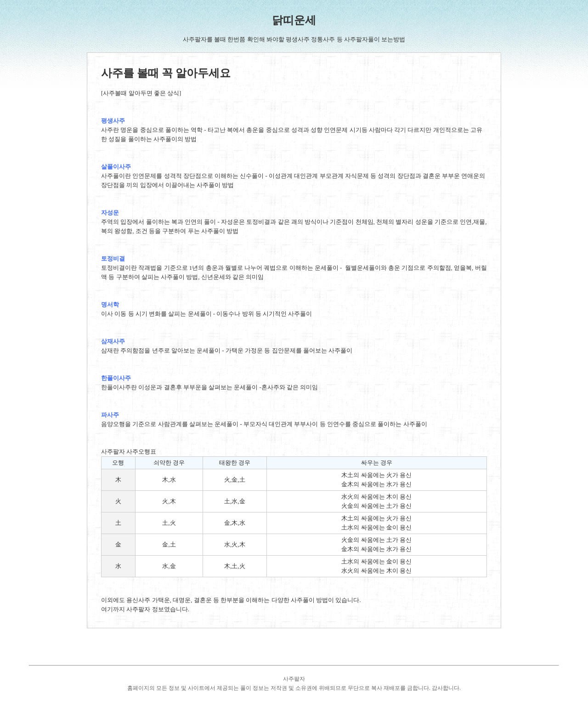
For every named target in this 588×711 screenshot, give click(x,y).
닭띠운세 (294, 20)
